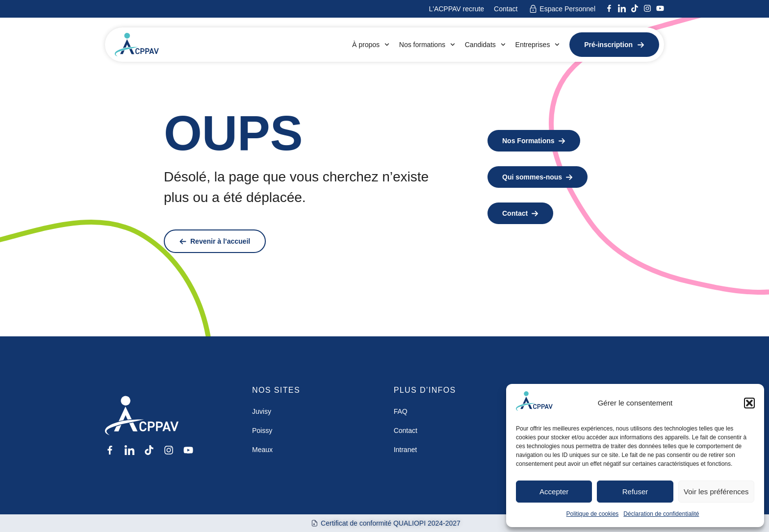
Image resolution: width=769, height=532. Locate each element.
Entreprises (538, 45)
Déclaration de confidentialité (661, 514)
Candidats (485, 45)
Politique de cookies (593, 514)
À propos (371, 45)
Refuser (635, 492)
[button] (749, 403)
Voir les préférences (716, 492)
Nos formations (427, 45)
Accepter (554, 492)
